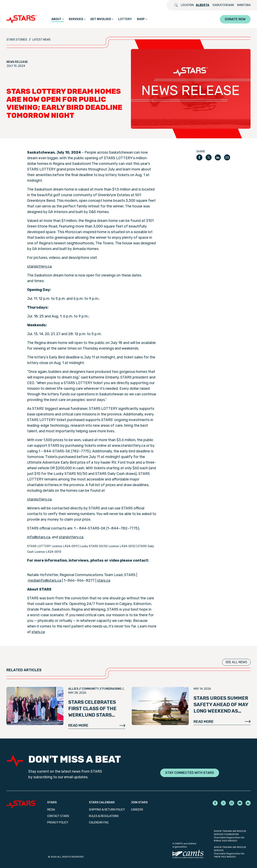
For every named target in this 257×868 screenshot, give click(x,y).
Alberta (202, 5)
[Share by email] (227, 157)
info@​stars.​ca (39, 537)
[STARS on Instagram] (232, 803)
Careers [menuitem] (137, 810)
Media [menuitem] (51, 810)
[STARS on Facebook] (215, 803)
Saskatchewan (223, 5)
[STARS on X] (223, 803)
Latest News (42, 40)
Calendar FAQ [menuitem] (99, 823)
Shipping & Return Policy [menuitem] (107, 810)
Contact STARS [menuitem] (58, 816)
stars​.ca (104, 580)
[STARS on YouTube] (240, 803)
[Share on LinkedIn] (218, 157)
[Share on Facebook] (199, 157)
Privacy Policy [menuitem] (58, 823)
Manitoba (244, 5)
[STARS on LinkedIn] (248, 803)
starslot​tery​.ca (39, 266)
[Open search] (176, 5)
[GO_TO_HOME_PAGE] (22, 19)
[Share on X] (209, 157)
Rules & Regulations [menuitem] (104, 816)
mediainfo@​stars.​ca (45, 580)
